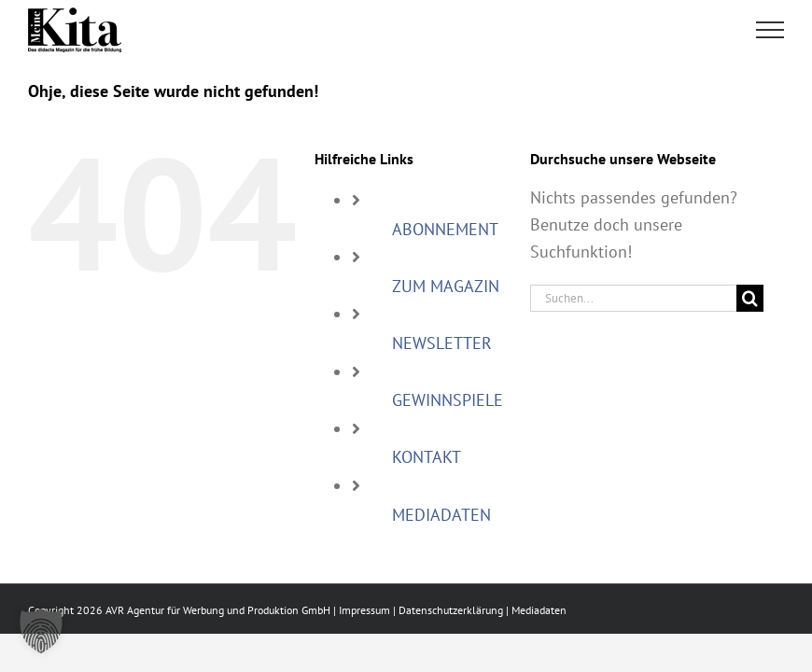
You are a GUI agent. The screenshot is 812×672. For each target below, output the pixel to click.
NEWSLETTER (442, 343)
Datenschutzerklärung (451, 610)
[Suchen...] (633, 298)
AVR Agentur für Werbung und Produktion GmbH (218, 610)
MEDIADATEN (441, 515)
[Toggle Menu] (770, 30)
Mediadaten (539, 610)
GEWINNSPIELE (448, 400)
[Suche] (750, 298)
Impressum (364, 610)
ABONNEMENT (445, 229)
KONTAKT (427, 457)
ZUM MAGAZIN (446, 286)
